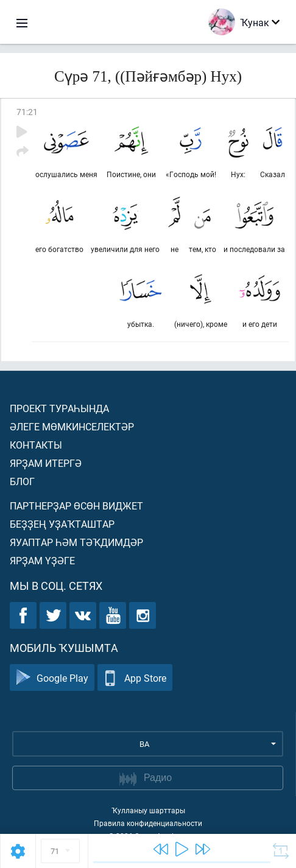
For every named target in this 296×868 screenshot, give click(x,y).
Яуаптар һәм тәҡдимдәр (76, 542)
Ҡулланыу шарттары (148, 810)
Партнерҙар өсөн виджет (76, 506)
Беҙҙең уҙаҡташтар (62, 524)
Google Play (52, 678)
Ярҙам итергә (46, 463)
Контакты (36, 445)
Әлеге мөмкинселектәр (72, 426)
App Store (135, 678)
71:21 (27, 112)
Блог (22, 481)
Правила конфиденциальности (148, 823)
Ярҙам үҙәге (42, 560)
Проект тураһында (59, 408)
